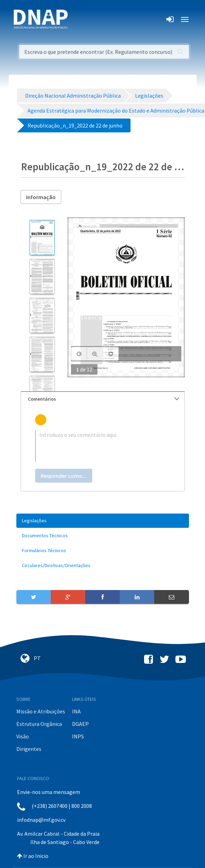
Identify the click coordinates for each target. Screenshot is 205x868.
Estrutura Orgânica (39, 724)
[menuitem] (103, 521)
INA (76, 711)
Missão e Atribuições (41, 711)
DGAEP (80, 724)
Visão (23, 736)
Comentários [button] (104, 399)
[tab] (103, 399)
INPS (78, 736)
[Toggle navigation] (78, 19)
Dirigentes (29, 749)
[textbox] (103, 446)
